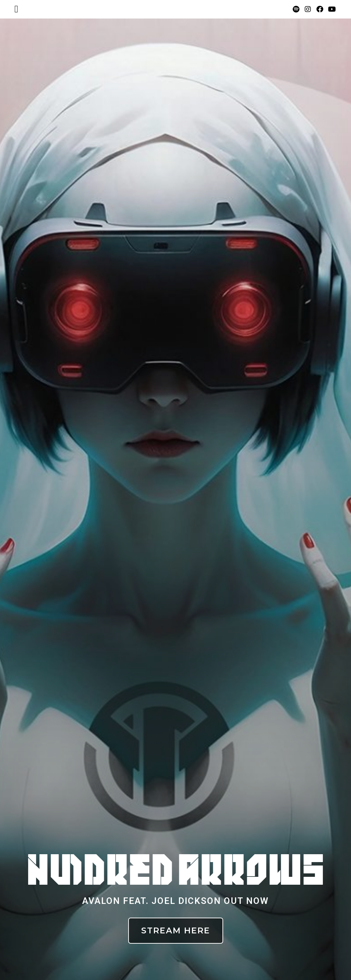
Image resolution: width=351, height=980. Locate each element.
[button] (16, 9)
